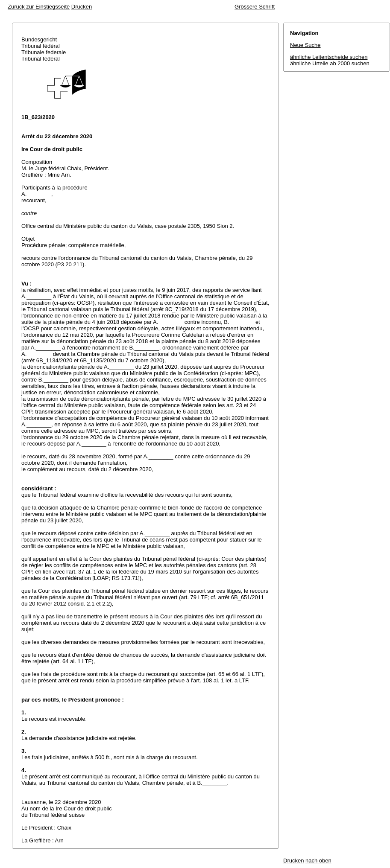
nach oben (318, 861)
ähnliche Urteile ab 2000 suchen (330, 63)
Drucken (82, 7)
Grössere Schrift (255, 7)
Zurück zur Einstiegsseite (39, 7)
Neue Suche (305, 45)
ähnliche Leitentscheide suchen (329, 57)
